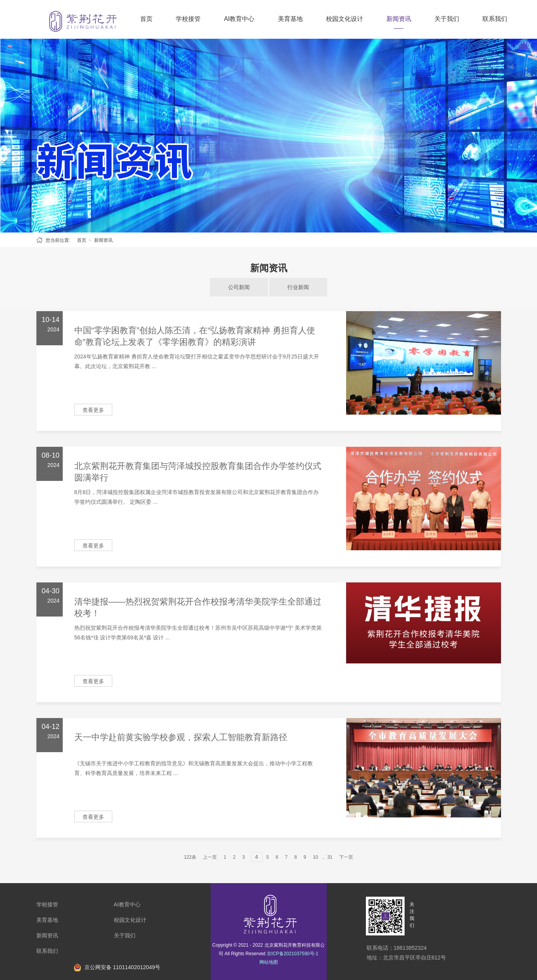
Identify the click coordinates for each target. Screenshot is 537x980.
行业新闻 (298, 287)
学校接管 (188, 19)
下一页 (346, 857)
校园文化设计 (345, 19)
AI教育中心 (239, 19)
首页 (146, 19)
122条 (190, 857)
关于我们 (447, 19)
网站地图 (269, 962)
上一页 (210, 857)
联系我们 (495, 19)
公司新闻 (239, 287)
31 (330, 857)
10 (315, 857)
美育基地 (290, 19)
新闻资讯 (399, 19)
